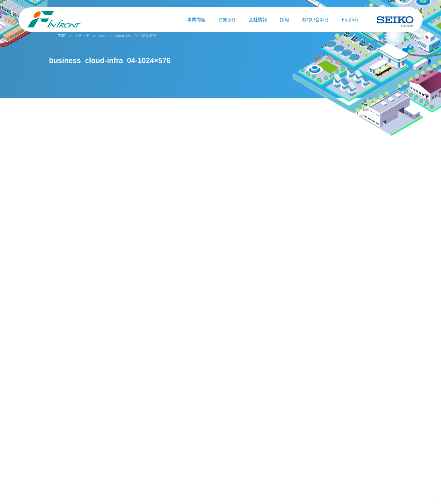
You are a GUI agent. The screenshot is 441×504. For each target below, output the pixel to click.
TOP (62, 36)
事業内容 (196, 19)
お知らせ (227, 19)
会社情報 (258, 19)
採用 (285, 19)
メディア (82, 36)
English (350, 19)
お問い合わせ (315, 19)
